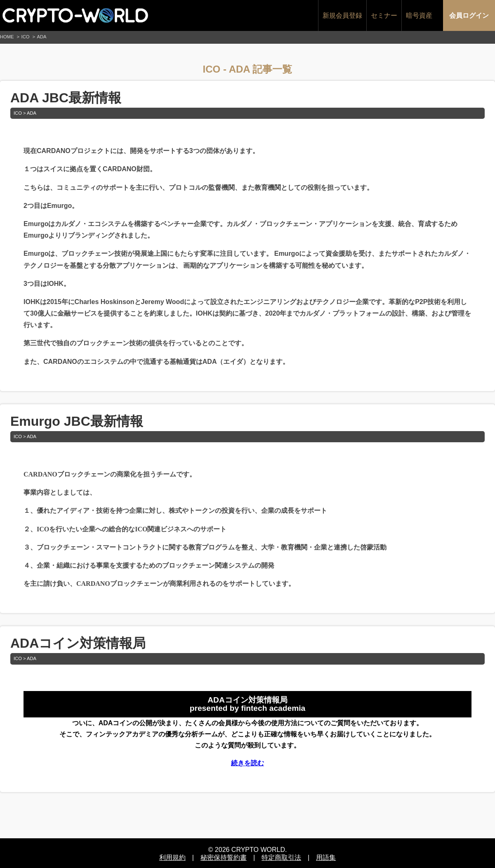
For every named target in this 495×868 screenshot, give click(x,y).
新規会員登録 (342, 15)
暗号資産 (419, 15)
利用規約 (172, 856)
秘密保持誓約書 (224, 856)
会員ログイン (469, 15)
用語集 (326, 856)
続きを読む (247, 763)
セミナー (384, 15)
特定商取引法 (281, 856)
